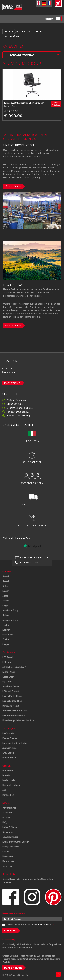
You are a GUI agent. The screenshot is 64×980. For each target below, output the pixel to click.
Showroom (8, 832)
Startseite (8, 31)
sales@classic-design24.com (34, 557)
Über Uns (7, 766)
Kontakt (6, 851)
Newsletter (8, 856)
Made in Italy (9, 780)
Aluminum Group (37, 31)
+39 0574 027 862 (29, 562)
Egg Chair (7, 682)
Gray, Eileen (8, 753)
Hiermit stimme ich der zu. (30, 925)
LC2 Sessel (8, 657)
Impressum (8, 866)
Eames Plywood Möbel (14, 716)
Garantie (6, 818)
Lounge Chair (9, 672)
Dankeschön (8, 795)
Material (6, 775)
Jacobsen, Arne (9, 748)
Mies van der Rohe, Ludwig (15, 743)
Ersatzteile (7, 635)
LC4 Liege (7, 662)
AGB (4, 790)
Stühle (5, 601)
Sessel (6, 576)
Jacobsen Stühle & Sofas (14, 711)
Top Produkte (9, 652)
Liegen (6, 591)
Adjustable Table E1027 (14, 667)
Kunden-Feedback (11, 785)
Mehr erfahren (13, 186)
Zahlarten (7, 813)
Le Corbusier (9, 733)
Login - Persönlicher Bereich (16, 842)
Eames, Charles (10, 738)
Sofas (5, 586)
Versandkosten (9, 808)
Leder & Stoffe (10, 827)
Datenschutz (8, 861)
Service (6, 803)
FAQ (4, 822)
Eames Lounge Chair (12, 701)
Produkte (21, 31)
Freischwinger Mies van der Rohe (18, 720)
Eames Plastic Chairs (12, 696)
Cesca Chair (8, 677)
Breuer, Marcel (9, 758)
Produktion (8, 771)
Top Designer (9, 728)
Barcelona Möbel (11, 706)
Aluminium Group (11, 686)
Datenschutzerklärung (39, 925)
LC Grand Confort (11, 691)
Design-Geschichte (11, 847)
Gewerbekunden (10, 837)
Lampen (6, 630)
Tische (6, 625)
